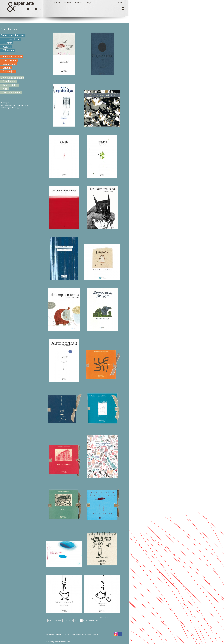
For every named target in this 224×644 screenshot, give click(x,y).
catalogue (68, 3)
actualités (57, 3)
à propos (88, 3)
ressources (78, 3)
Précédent (58, 620)
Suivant (92, 620)
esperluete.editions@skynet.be (88, 634)
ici (18, 108)
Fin (97, 620)
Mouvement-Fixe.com (62, 642)
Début (50, 620)
